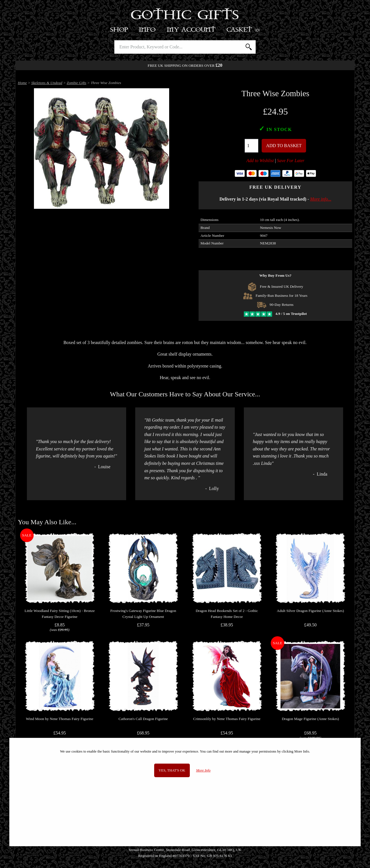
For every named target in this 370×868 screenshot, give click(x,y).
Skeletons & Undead (47, 83)
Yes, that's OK (172, 770)
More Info (203, 770)
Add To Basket (284, 146)
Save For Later (291, 161)
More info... (321, 199)
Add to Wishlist (260, 161)
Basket (243, 30)
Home (22, 83)
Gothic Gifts (185, 16)
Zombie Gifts (77, 83)
